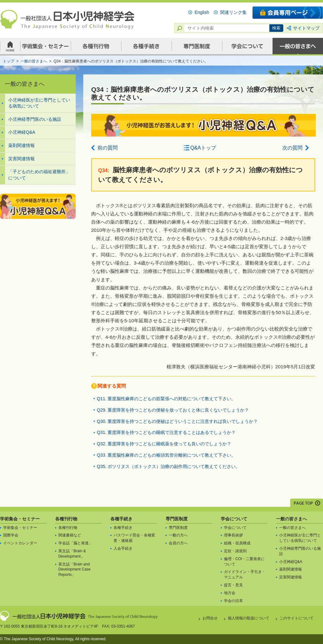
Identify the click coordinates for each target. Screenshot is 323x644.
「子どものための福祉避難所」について (39, 175)
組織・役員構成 (237, 543)
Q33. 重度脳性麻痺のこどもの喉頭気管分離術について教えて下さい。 (166, 455)
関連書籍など (70, 535)
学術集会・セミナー (20, 519)
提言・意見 (233, 585)
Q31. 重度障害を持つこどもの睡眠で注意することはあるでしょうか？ (166, 432)
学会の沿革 (233, 601)
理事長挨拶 (233, 535)
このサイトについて (297, 618)
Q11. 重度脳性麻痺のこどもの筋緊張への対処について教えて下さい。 (166, 399)
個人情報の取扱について (249, 618)
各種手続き (121, 519)
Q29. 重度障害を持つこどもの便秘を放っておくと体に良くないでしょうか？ (173, 410)
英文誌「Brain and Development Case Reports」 (74, 570)
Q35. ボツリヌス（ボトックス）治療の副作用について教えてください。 (168, 466)
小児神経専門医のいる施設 (35, 119)
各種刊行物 (66, 519)
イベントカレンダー (20, 543)
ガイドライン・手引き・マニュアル (245, 574)
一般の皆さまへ (291, 519)
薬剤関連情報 (21, 145)
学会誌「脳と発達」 (75, 543)
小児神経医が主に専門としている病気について (39, 103)
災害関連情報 (21, 159)
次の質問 (292, 148)
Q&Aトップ (203, 148)
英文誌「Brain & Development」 (72, 554)
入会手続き (123, 548)
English (202, 12)
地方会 (230, 593)
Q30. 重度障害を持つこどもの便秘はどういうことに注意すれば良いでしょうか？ (177, 421)
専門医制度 (177, 519)
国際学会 (11, 535)
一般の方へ (178, 535)
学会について (234, 519)
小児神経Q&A (22, 132)
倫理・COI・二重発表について (244, 562)
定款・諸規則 (235, 551)
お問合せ (210, 618)
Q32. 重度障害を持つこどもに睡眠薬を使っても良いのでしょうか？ (164, 444)
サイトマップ (306, 28)
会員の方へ (178, 543)
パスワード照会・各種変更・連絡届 (134, 538)
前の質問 (108, 148)
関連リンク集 (233, 12)
